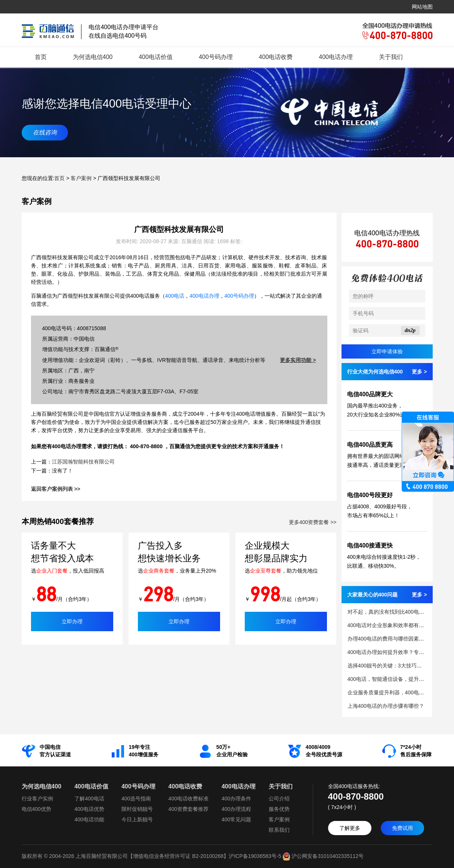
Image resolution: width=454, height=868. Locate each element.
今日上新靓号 (137, 819)
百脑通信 (180, 446)
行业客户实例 (37, 799)
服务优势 (279, 809)
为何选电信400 (93, 57)
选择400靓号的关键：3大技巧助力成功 (393, 666)
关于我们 (391, 57)
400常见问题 (236, 819)
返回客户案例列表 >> (56, 489)
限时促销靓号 (137, 809)
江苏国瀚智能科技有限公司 (83, 462)
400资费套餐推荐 (189, 809)
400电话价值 (156, 57)
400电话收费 (276, 57)
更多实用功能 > (298, 360)
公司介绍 (279, 799)
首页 (41, 57)
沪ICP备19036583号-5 (255, 856)
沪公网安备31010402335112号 (322, 856)
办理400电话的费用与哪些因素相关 (388, 639)
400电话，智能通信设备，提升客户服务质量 (399, 679)
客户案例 (81, 178)
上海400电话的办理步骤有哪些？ (386, 706)
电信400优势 (36, 809)
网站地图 (422, 7)
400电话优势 (89, 809)
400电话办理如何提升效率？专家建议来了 (396, 652)
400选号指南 (136, 799)
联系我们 (279, 830)
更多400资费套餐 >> (313, 522)
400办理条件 (236, 799)
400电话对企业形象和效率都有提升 (388, 625)
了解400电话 (89, 799)
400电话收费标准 (189, 799)
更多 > (419, 372)
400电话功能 (89, 819)
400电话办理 (336, 57)
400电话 (175, 296)
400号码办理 (216, 57)
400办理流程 (236, 809)
